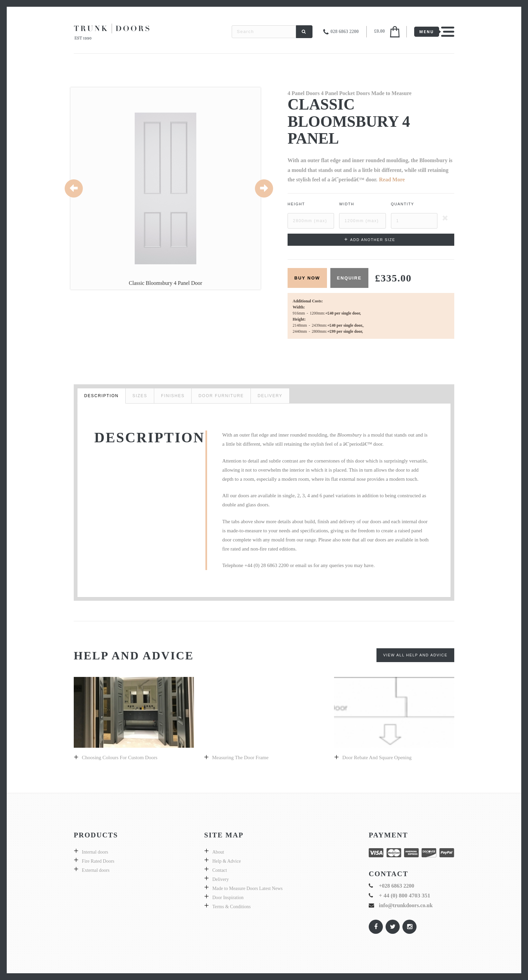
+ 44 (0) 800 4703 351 (405, 896)
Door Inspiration (228, 898)
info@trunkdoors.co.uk (406, 905)
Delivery (220, 879)
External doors (96, 870)
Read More (392, 180)
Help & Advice (226, 861)
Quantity (403, 204)
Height (296, 204)
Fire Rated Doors (98, 861)
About (218, 852)
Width (347, 204)
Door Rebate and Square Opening (377, 758)
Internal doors (95, 852)
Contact (220, 870)
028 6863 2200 (344, 32)
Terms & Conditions (231, 907)
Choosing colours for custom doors (120, 758)
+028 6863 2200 (397, 886)
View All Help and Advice (415, 655)
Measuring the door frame (240, 758)
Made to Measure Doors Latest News (247, 888)
